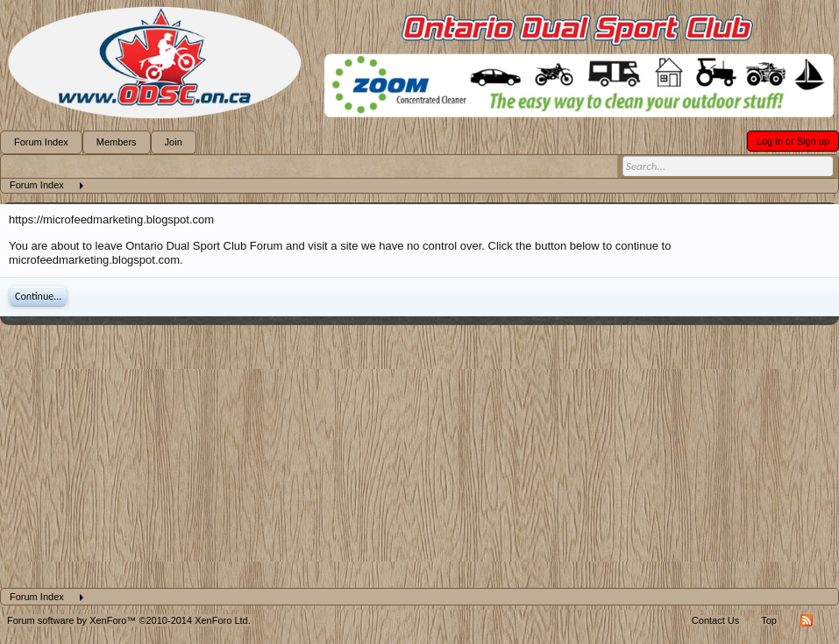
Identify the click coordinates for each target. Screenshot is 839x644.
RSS (807, 620)
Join (174, 142)
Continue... (38, 296)
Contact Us (715, 620)
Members (117, 142)
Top (769, 620)
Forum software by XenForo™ (129, 620)
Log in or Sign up (793, 141)
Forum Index (41, 142)
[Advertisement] (419, 456)
